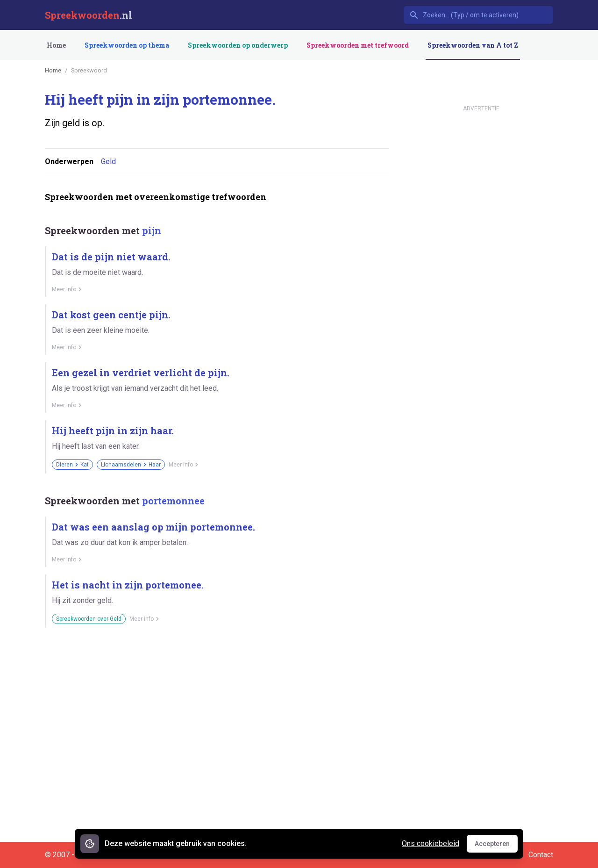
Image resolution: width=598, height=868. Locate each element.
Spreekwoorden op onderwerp (238, 45)
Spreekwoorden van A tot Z (473, 45)
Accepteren (496, 846)
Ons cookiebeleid (431, 843)
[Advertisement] (215, 667)
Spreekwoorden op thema (127, 45)
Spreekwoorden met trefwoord (358, 45)
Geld (108, 161)
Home (56, 45)
